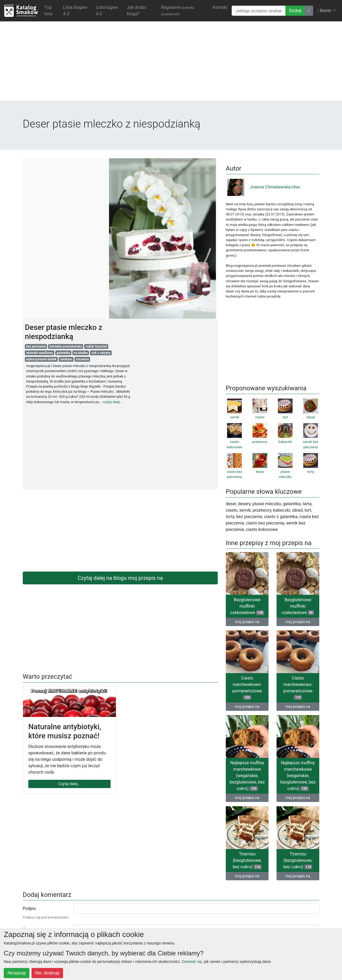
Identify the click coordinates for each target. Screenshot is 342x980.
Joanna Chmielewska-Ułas (263, 187)
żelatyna (66, 359)
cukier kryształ (96, 346)
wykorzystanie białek (41, 359)
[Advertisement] (171, 63)
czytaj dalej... (113, 402)
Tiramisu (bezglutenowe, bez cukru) (247, 860)
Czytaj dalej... (69, 784)
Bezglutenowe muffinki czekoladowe (247, 606)
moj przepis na (247, 622)
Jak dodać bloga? (137, 11)
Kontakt (220, 7)
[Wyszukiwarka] (259, 11)
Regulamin (178, 10)
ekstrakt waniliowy (40, 353)
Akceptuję (17, 973)
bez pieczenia (36, 346)
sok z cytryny (101, 353)
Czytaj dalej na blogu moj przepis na (120, 578)
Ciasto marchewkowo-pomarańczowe (247, 688)
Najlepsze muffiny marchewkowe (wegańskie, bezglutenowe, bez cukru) (247, 776)
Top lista (48, 11)
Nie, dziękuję (47, 973)
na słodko (81, 353)
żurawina (82, 359)
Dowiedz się (192, 962)
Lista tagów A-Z (107, 11)
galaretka (63, 353)
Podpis (29, 908)
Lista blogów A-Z (75, 11)
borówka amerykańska (66, 346)
